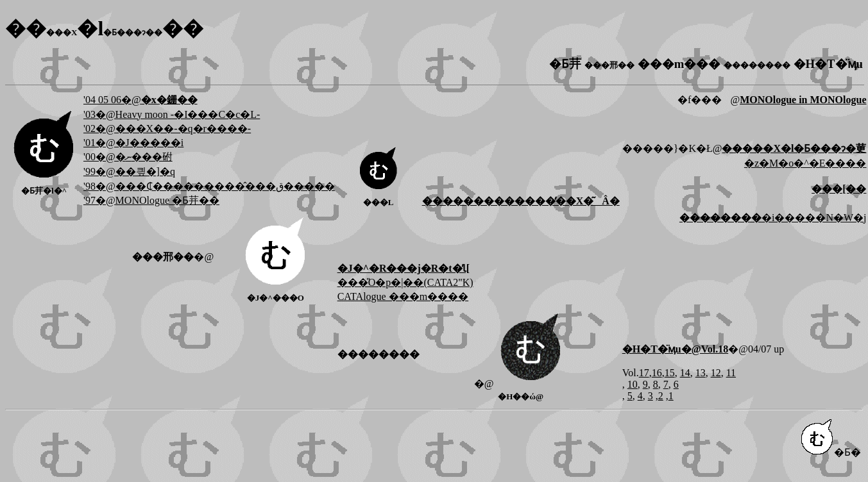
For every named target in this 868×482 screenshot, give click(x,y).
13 (701, 373)
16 (657, 373)
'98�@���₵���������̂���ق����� (209, 186)
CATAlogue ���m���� (403, 296)
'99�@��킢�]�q (129, 171)
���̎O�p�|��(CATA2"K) (405, 282)
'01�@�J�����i (133, 143)
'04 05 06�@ (140, 100)
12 (716, 373)
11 (731, 373)
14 (685, 373)
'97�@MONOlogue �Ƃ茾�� (151, 200)
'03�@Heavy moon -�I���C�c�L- (172, 114)
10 (633, 384)
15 (670, 373)
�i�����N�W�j (773, 218)
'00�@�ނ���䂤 (128, 157)
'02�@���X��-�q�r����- (167, 129)
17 (644, 373)
